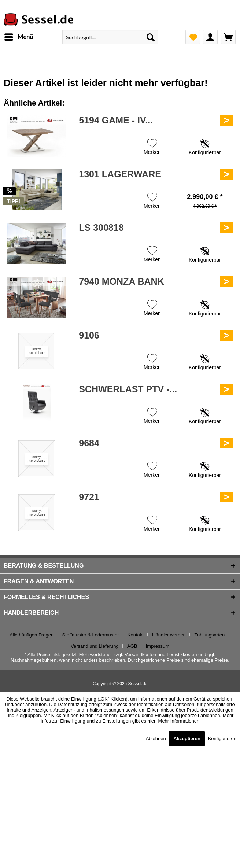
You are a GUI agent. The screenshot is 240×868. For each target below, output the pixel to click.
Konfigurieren (222, 738)
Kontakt (136, 635)
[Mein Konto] (210, 37)
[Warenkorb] (228, 37)
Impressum (158, 646)
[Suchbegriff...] (110, 37)
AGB (132, 646)
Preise (43, 655)
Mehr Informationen (179, 721)
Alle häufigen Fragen (32, 635)
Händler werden (169, 635)
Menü (19, 36)
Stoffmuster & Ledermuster (90, 635)
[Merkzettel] (193, 37)
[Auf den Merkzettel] (152, 148)
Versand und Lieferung (95, 646)
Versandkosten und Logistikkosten (161, 655)
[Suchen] (151, 37)
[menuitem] (18, 37)
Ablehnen (157, 738)
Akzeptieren (187, 738)
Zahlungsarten (209, 635)
